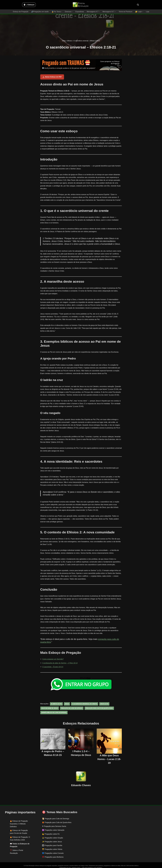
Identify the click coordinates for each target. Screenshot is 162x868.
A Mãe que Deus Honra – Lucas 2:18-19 (109, 756)
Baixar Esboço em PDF (52, 77)
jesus (67, 701)
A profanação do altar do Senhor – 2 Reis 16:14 (60, 660)
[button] (62, 12)
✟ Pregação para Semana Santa (54, 823)
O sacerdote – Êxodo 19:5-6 (53, 664)
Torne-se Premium (125, 12)
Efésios (70, 41)
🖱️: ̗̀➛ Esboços (29, 5)
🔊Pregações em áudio (40, 12)
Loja (147, 12)
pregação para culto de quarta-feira (99, 705)
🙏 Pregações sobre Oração (52, 835)
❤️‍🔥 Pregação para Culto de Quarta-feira (57, 820)
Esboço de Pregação (21, 12)
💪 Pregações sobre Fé (51, 831)
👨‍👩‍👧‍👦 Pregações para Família (52, 843)
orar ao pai (104, 701)
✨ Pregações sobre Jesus (52, 839)
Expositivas (80, 12)
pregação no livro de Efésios (71, 705)
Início (64, 41)
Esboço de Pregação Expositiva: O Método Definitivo (19, 821)
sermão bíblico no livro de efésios (54, 710)
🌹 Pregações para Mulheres (53, 854)
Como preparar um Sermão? (53, 656)
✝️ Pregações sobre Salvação (53, 827)
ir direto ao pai (56, 701)
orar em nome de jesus (50, 705)
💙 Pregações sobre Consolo (53, 850)
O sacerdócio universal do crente (84, 701)
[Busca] (138, 5)
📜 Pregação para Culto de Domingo (56, 816)
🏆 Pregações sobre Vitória (52, 846)
